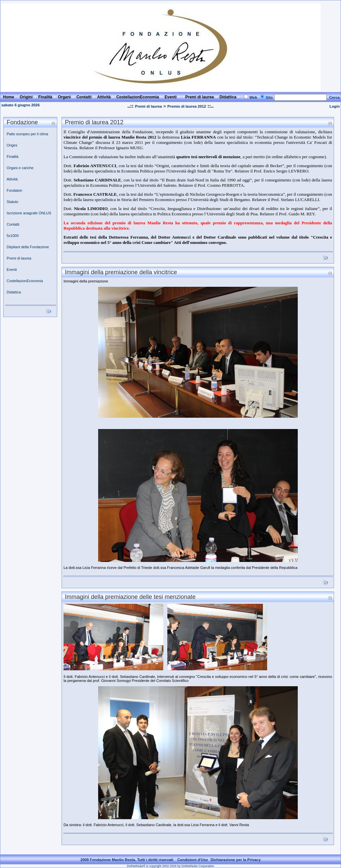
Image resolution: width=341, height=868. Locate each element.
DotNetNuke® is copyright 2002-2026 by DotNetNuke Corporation (170, 866)
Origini (12, 145)
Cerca (335, 97)
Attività (12, 179)
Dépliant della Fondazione (28, 247)
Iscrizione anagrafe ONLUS (29, 213)
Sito (269, 97)
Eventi (12, 270)
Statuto (12, 202)
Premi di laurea (149, 106)
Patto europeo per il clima (27, 134)
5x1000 (13, 236)
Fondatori (14, 190)
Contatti (13, 224)
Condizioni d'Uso (193, 860)
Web (253, 97)
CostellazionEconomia (25, 281)
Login (335, 106)
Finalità (12, 157)
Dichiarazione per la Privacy (236, 860)
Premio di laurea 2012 (187, 106)
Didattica (14, 292)
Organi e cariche (20, 168)
